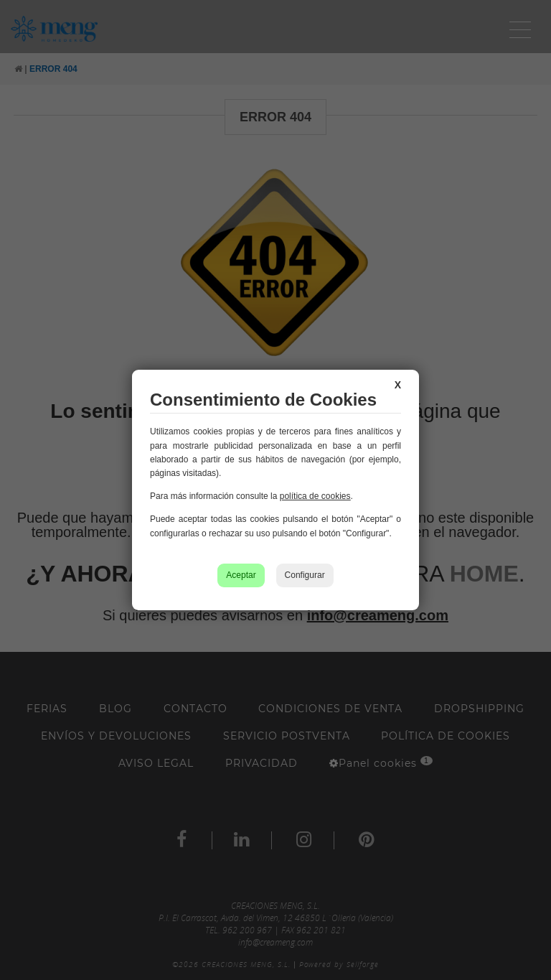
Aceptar (241, 575)
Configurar (305, 575)
